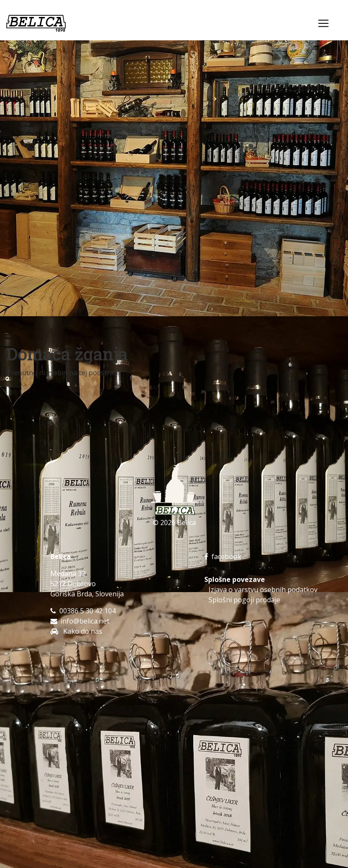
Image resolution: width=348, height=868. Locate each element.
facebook (223, 556)
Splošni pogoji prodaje (244, 600)
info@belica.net (85, 621)
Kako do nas (82, 631)
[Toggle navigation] (323, 23)
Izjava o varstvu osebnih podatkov (263, 590)
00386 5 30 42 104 (88, 611)
